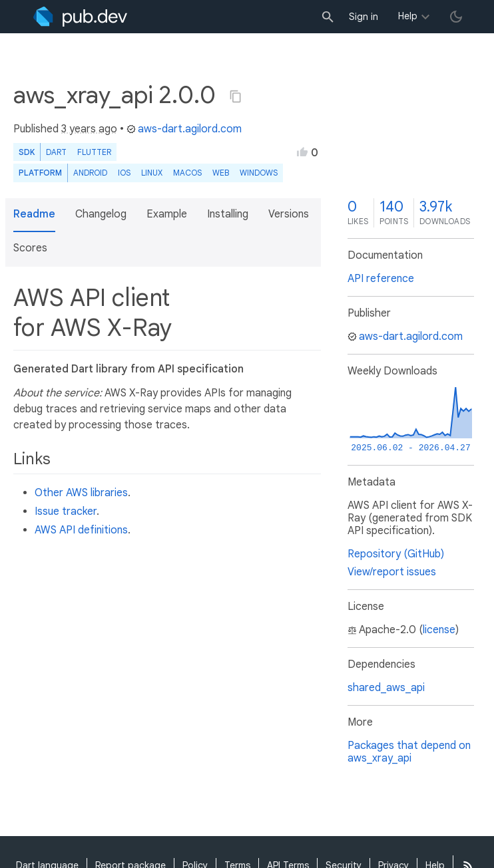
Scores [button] (30, 248)
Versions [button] (289, 214)
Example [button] (167, 214)
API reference (381, 279)
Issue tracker (66, 511)
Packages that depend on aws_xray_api (409, 752)
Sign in (364, 17)
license (439, 630)
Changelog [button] (101, 214)
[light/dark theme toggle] (456, 17)
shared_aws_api (386, 688)
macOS (187, 173)
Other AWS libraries (81, 493)
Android (90, 173)
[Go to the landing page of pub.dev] (80, 17)
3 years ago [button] (89, 129)
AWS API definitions (81, 530)
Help (408, 16)
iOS (124, 173)
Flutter (94, 152)
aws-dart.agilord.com (184, 129)
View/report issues (392, 572)
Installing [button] (228, 214)
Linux (152, 173)
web (221, 173)
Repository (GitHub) (396, 554)
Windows (259, 173)
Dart (56, 152)
